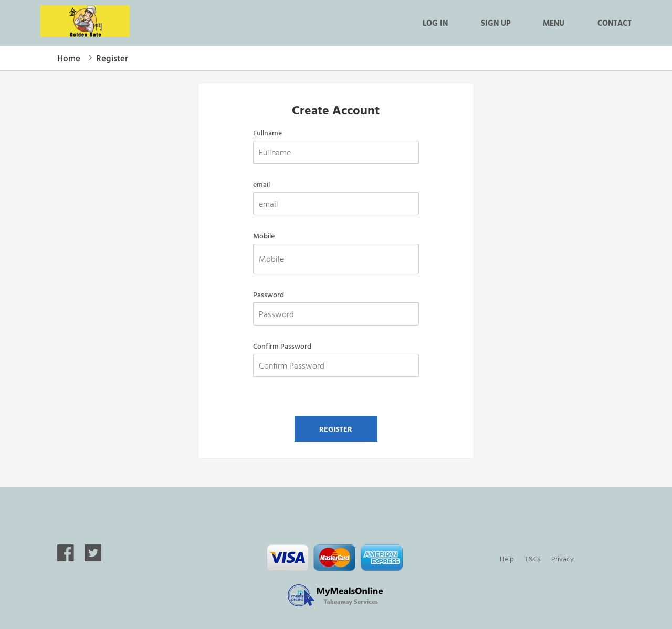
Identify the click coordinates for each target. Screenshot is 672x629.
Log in (435, 23)
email (261, 184)
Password (269, 295)
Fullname (267, 133)
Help (507, 558)
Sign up (496, 23)
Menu (554, 23)
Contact (615, 23)
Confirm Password (282, 346)
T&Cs (533, 558)
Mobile (264, 236)
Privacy (563, 558)
